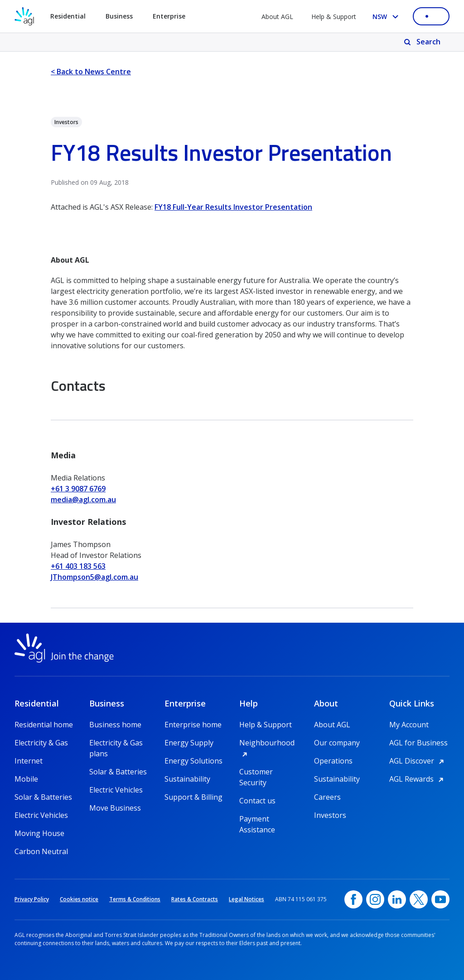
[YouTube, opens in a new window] (440, 899)
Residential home (44, 725)
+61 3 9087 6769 (78, 489)
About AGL (277, 17)
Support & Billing (193, 797)
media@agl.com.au (83, 500)
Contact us (257, 801)
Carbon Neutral (41, 851)
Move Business (115, 808)
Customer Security (256, 772)
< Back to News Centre (91, 72)
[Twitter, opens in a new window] (419, 899)
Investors (330, 815)
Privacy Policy (32, 899)
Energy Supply (189, 743)
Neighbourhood (269, 743)
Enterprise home (193, 725)
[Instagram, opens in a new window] (375, 899)
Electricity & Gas (41, 743)
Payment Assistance (257, 819)
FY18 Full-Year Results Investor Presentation (233, 207)
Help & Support (334, 17)
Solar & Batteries (43, 797)
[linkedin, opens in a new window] (397, 899)
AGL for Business (418, 743)
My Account (409, 725)
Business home (115, 725)
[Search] (423, 42)
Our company (337, 743)
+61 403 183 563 (78, 566)
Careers (327, 797)
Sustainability (187, 779)
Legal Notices (246, 899)
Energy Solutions (193, 761)
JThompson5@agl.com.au (94, 577)
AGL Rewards (418, 779)
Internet (29, 761)
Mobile (26, 779)
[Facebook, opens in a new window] (353, 899)
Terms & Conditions (135, 899)
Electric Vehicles (41, 815)
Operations (333, 761)
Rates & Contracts (195, 899)
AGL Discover (418, 761)
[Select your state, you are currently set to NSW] (387, 17)
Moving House (39, 833)
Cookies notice (79, 899)
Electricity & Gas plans (116, 743)
